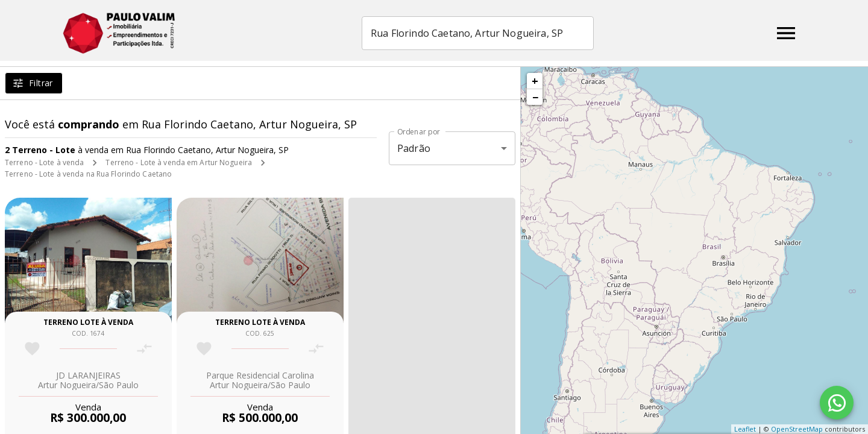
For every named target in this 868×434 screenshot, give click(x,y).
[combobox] (503, 33)
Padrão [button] (414, 148)
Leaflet (745, 429)
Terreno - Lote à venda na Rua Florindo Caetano (88, 174)
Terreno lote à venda (88, 322)
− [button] (535, 97)
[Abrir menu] (786, 33)
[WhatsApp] (837, 403)
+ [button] (535, 81)
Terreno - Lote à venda (44, 162)
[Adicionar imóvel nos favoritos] (32, 349)
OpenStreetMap (797, 429)
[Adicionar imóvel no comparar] (144, 349)
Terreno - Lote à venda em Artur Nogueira (179, 162)
